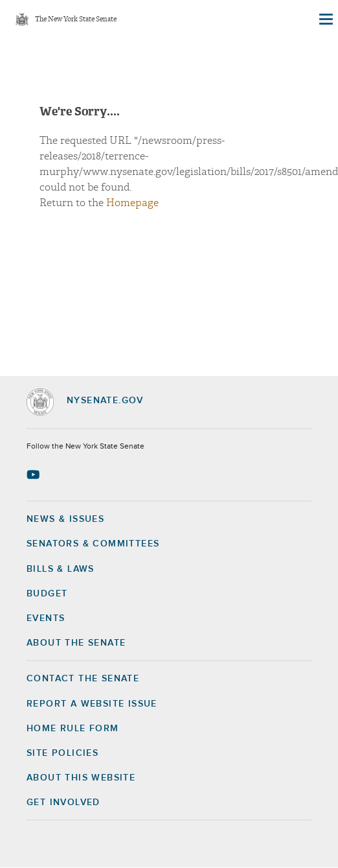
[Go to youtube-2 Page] (35, 475)
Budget (47, 594)
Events (46, 618)
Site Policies (62, 753)
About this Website (81, 778)
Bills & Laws (61, 569)
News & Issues (65, 519)
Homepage (132, 203)
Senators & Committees (93, 544)
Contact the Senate (83, 679)
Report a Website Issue (92, 704)
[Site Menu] (325, 19)
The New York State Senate (76, 20)
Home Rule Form (73, 729)
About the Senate (76, 643)
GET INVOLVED (63, 803)
